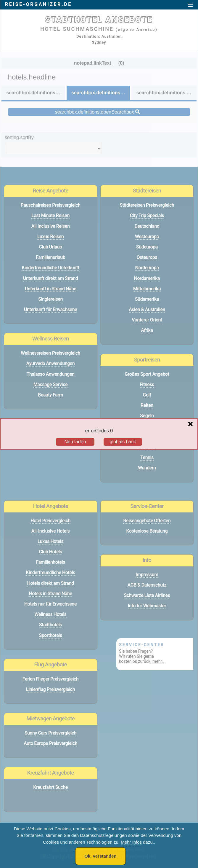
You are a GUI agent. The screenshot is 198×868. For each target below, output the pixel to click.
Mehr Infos (131, 842)
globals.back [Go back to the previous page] (123, 442)
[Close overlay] (192, 424)
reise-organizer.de (38, 4)
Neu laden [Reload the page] (75, 442)
